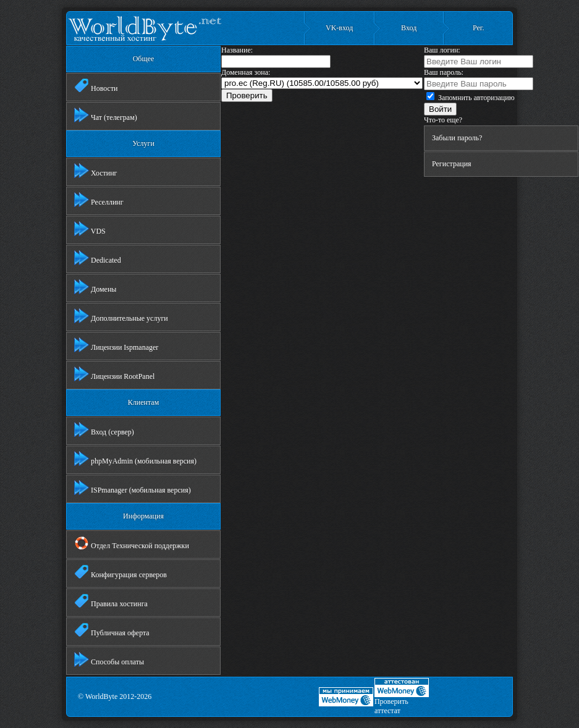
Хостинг (96, 171)
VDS (90, 229)
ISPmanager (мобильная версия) (133, 488)
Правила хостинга (111, 601)
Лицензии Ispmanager (116, 345)
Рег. (478, 28)
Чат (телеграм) (106, 115)
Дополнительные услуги (121, 316)
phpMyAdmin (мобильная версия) (135, 459)
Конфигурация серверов (120, 572)
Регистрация (452, 164)
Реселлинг (99, 200)
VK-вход (339, 28)
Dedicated (98, 258)
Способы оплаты (109, 659)
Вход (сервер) (104, 430)
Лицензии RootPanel (114, 374)
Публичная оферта (112, 630)
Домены (95, 287)
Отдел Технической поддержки (132, 543)
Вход (409, 28)
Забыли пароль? (457, 138)
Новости (96, 86)
